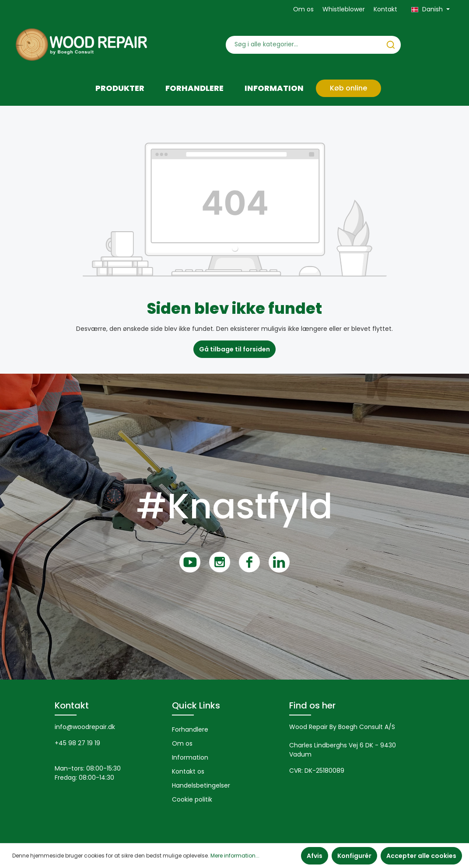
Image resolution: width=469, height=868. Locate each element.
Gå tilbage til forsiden (234, 349)
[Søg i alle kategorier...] (303, 45)
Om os (303, 9)
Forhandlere (190, 729)
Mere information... (235, 856)
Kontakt (385, 9)
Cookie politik (192, 799)
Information (190, 757)
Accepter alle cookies (421, 856)
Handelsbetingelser (201, 785)
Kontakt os (188, 771)
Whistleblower (344, 9)
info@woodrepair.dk (85, 727)
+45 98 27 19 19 (77, 743)
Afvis (315, 856)
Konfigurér (354, 856)
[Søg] (391, 45)
